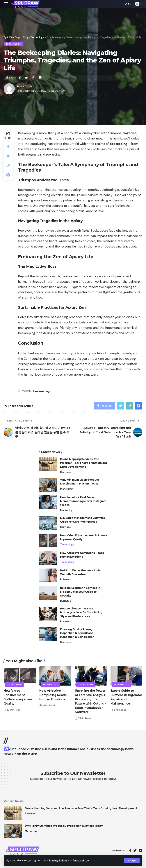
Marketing (66, 489)
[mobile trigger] (7, 4)
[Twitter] (135, 851)
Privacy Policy (58, 861)
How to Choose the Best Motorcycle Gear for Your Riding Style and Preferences (81, 612)
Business (65, 622)
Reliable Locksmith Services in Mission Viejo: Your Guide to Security (80, 592)
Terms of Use (81, 861)
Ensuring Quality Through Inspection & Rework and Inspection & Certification (77, 633)
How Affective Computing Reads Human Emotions (53, 695)
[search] (121, 4)
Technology (13, 44)
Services (65, 472)
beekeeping (41, 391)
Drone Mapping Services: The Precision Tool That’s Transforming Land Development (83, 463)
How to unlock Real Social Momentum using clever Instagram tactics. (83, 501)
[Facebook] (130, 851)
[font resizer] (128, 4)
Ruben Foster (26, 86)
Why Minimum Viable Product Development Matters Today (64, 826)
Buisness (65, 579)
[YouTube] (141, 851)
